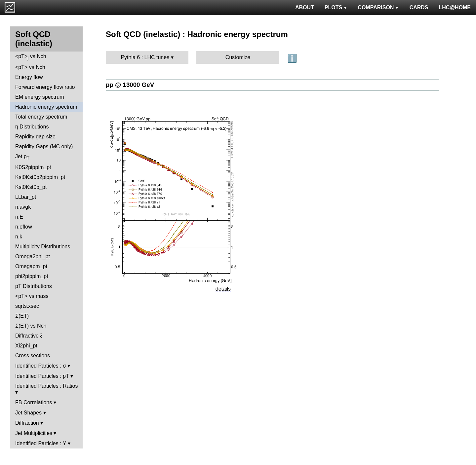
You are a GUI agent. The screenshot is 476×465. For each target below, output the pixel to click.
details (223, 289)
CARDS (419, 7)
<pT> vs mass (32, 296)
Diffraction (27, 423)
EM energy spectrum (40, 97)
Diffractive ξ (29, 336)
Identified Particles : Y (41, 443)
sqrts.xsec (27, 306)
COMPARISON (378, 7)
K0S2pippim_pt (33, 167)
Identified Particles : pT (42, 376)
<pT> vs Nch (31, 57)
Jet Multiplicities (34, 433)
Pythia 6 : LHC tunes (145, 57)
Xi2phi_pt (26, 346)
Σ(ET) (22, 316)
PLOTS (336, 7)
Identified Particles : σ (41, 366)
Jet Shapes (28, 413)
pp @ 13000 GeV (130, 85)
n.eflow (24, 227)
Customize (238, 57)
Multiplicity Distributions (43, 247)
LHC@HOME (455, 7)
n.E (19, 217)
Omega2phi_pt (33, 256)
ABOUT (305, 7)
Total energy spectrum (41, 117)
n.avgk (23, 207)
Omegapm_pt (31, 266)
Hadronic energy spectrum (46, 107)
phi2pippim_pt (32, 276)
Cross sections (33, 356)
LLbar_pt (26, 197)
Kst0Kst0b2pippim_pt (40, 177)
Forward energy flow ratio (45, 87)
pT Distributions (34, 286)
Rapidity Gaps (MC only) (44, 146)
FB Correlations (34, 402)
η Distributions (32, 127)
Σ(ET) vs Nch (31, 326)
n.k (19, 237)
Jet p (22, 157)
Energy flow (29, 77)
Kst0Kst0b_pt (31, 187)
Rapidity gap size (35, 137)
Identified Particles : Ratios (46, 386)
